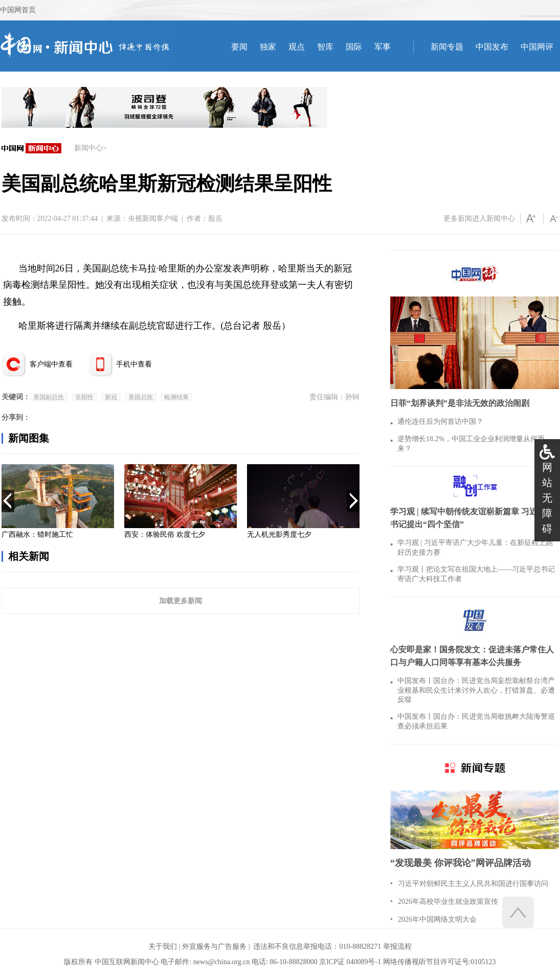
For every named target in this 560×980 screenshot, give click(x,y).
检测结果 (176, 397)
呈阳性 (84, 397)
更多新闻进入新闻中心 (479, 219)
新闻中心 (88, 148)
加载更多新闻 (181, 601)
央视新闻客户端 (153, 219)
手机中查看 (134, 364)
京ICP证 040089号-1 (350, 962)
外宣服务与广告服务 (214, 947)
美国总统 (141, 397)
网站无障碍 (547, 498)
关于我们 (163, 947)
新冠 (111, 397)
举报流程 (397, 947)
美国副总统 (49, 397)
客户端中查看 (51, 364)
